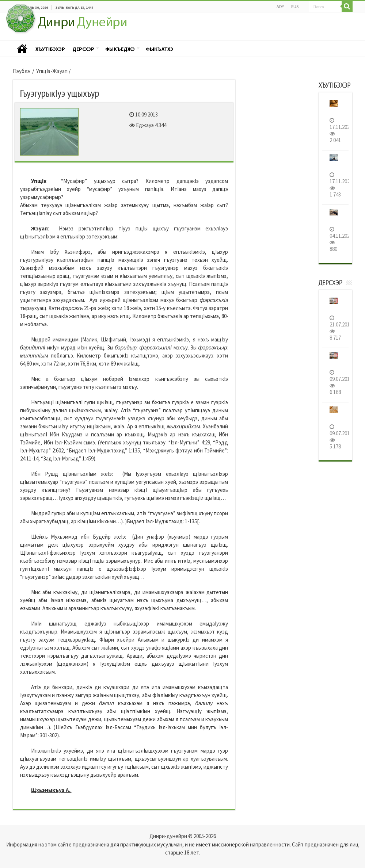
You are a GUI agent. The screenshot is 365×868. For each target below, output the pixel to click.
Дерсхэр (83, 49)
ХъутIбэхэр (50, 49)
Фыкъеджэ (120, 49)
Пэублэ (22, 49)
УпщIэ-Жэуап (52, 71)
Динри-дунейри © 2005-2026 (183, 836)
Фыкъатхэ (159, 49)
